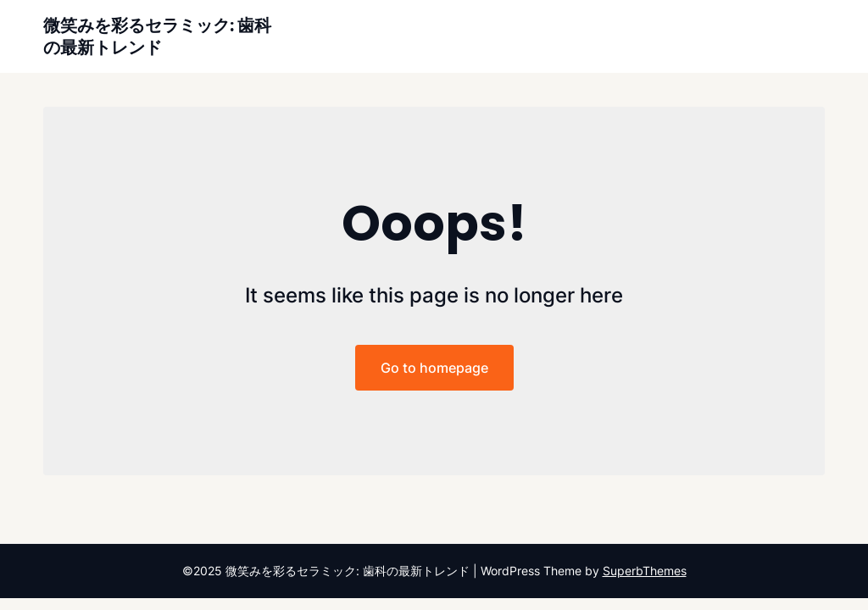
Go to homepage (434, 368)
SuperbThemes (645, 571)
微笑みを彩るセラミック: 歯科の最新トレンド (157, 36)
